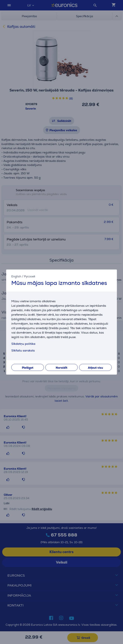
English (16, 276)
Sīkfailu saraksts (23, 350)
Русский (30, 276)
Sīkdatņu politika (23, 344)
